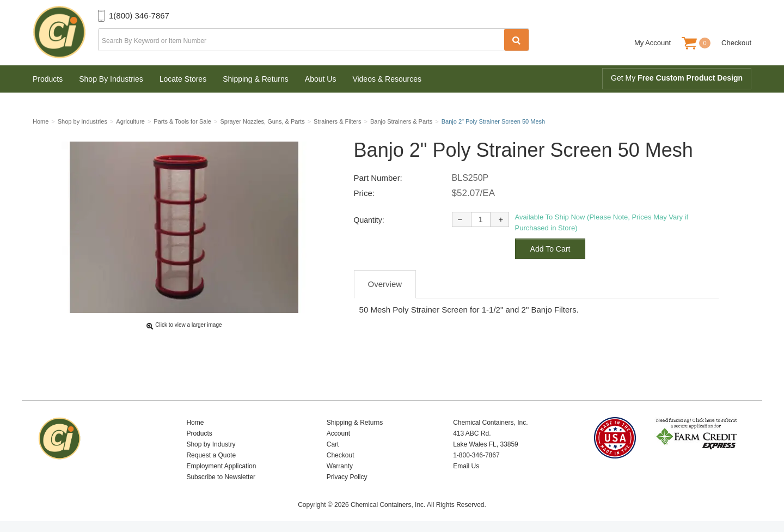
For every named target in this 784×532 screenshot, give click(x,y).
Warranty (340, 466)
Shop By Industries (111, 79)
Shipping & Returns (256, 79)
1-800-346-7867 (476, 455)
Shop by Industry (211, 444)
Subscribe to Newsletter (221, 477)
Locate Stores (183, 79)
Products (48, 79)
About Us (321, 79)
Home (195, 423)
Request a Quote (211, 455)
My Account (653, 43)
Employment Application (221, 466)
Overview (385, 284)
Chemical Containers (65, 33)
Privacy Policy (347, 477)
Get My (677, 78)
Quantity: (369, 220)
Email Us (466, 466)
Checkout (736, 43)
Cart (333, 444)
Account (338, 433)
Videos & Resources (387, 79)
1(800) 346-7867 (139, 16)
